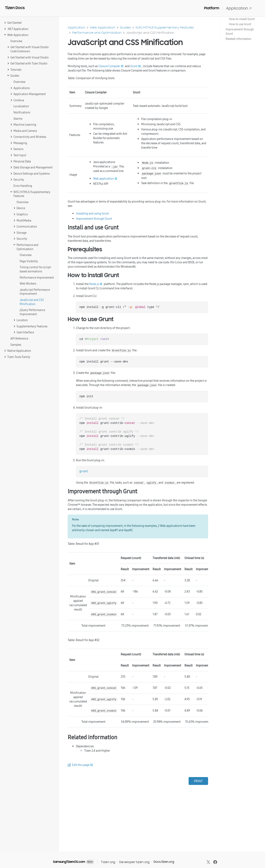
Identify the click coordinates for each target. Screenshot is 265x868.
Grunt (134, 66)
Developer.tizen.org (134, 862)
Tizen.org (108, 862)
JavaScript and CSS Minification (150, 33)
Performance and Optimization (97, 33)
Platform (212, 8)
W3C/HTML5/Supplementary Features (165, 27)
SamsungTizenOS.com (69, 862)
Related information (238, 39)
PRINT (198, 781)
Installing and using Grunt (92, 213)
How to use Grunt (240, 24)
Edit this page (81, 765)
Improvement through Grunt (240, 32)
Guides (125, 27)
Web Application (103, 27)
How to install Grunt (242, 19)
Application (239, 8)
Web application (104, 179)
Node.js (94, 284)
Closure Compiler (109, 66)
